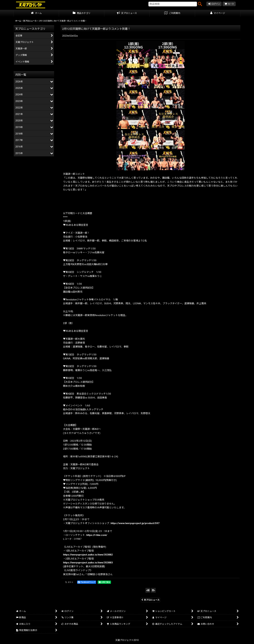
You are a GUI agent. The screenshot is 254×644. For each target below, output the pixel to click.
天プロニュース (150, 600)
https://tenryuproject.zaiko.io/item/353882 (88, 555)
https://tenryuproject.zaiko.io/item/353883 (88, 563)
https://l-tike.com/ (97, 535)
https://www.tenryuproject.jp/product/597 (135, 523)
